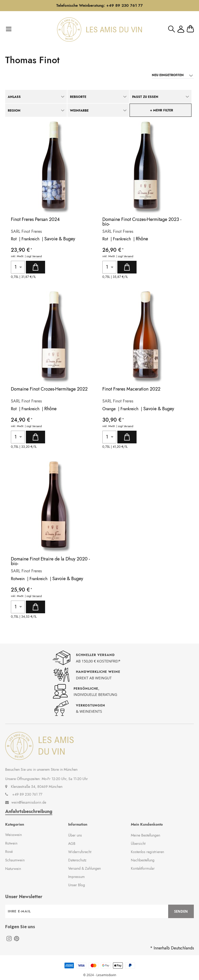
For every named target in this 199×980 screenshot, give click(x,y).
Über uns (75, 835)
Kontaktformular (143, 868)
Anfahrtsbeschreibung (29, 812)
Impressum (76, 877)
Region (14, 111)
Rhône (142, 239)
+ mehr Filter (162, 110)
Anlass (14, 97)
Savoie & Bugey (60, 239)
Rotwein (11, 843)
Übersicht (138, 844)
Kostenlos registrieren (147, 852)
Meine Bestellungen (145, 835)
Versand (37, 256)
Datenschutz (77, 860)
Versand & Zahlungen (84, 868)
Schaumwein (15, 860)
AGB (72, 844)
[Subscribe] (181, 911)
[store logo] (99, 30)
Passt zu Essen (145, 97)
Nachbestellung (143, 860)
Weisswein (13, 835)
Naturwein (13, 869)
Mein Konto (181, 29)
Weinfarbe (79, 111)
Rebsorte (78, 97)
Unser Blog (77, 885)
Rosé (9, 852)
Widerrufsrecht (80, 852)
